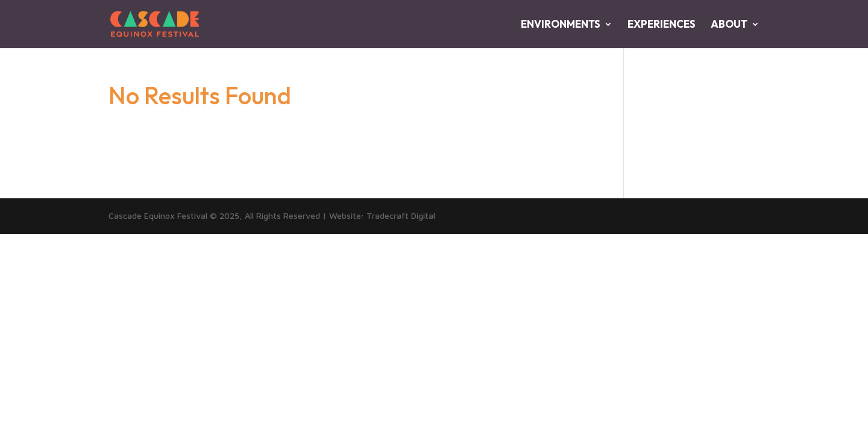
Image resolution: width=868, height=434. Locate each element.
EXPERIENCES (662, 25)
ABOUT (729, 25)
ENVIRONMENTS (561, 25)
